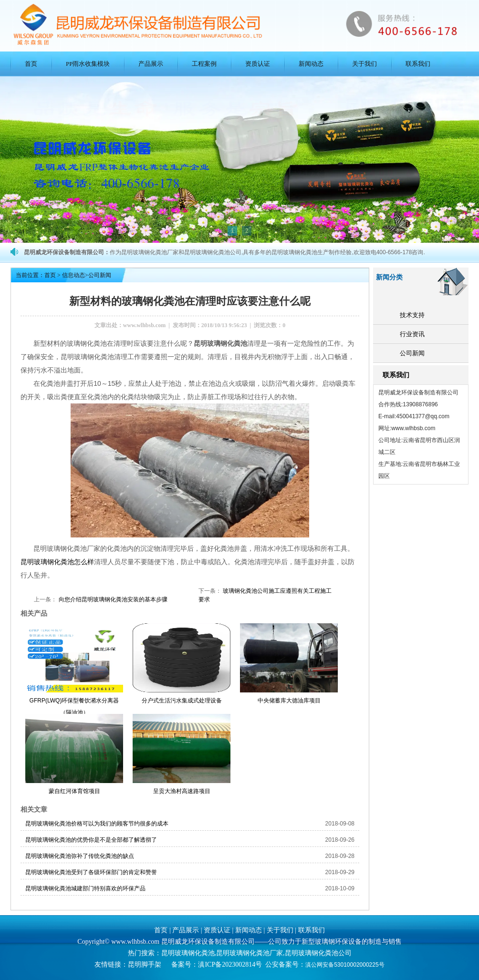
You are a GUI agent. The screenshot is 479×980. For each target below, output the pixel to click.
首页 (31, 64)
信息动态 (73, 275)
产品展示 (151, 64)
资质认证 (258, 64)
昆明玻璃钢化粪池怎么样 (57, 562)
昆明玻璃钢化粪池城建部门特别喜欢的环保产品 (85, 888)
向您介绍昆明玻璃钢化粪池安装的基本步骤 (112, 599)
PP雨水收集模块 (88, 64)
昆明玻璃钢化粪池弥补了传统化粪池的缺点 (80, 856)
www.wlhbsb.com (144, 325)
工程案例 (204, 64)
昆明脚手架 (145, 965)
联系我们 (418, 64)
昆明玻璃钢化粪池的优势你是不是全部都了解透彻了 (91, 840)
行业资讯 (412, 334)
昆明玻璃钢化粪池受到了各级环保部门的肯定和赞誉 (91, 872)
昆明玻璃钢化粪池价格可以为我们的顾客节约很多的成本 (97, 824)
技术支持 (412, 315)
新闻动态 (311, 64)
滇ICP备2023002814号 (230, 965)
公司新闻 (412, 353)
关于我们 (364, 64)
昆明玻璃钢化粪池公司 (318, 953)
